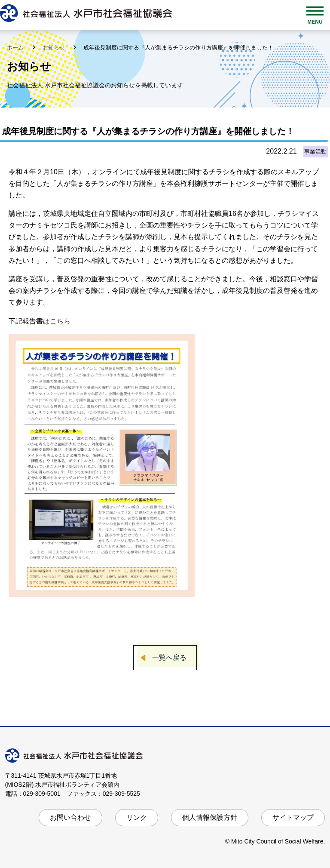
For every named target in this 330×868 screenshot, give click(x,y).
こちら (60, 321)
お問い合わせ (70, 817)
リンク (137, 817)
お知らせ (55, 48)
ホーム (16, 48)
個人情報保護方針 (210, 817)
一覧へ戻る (169, 657)
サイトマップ (293, 817)
